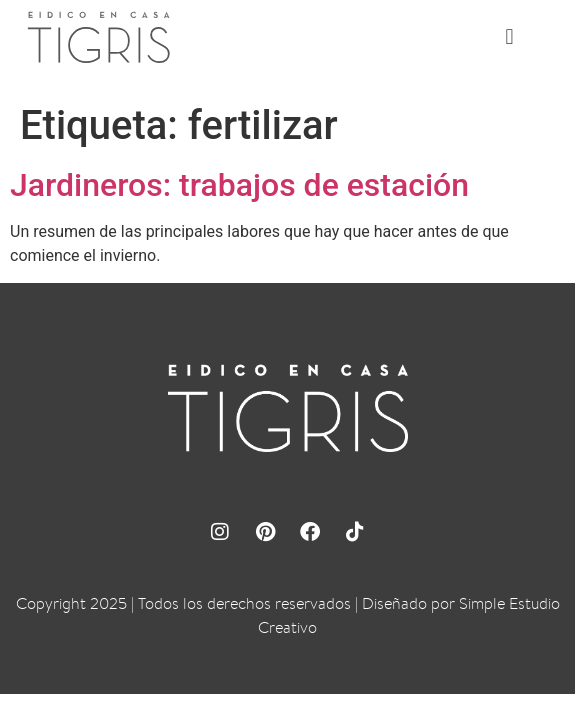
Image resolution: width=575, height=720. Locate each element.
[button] (509, 37)
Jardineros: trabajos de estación (239, 185)
